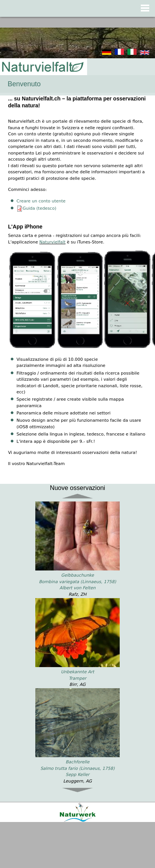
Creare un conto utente (41, 201)
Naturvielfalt (53, 242)
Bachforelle (77, 762)
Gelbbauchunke (77, 575)
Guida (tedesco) (40, 208)
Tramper (77, 678)
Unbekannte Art (78, 672)
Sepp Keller (77, 775)
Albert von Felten (77, 588)
